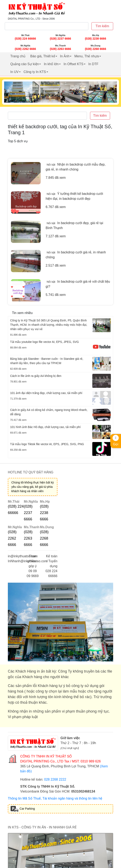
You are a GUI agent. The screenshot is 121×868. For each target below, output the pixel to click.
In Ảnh (65, 56)
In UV (14, 72)
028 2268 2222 (55, 779)
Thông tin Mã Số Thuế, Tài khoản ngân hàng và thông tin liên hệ (55, 798)
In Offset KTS (74, 64)
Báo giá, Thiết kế (43, 56)
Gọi (116, 440)
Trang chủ (18, 56)
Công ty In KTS (35, 72)
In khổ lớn (51, 64)
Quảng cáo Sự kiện (25, 64)
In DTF (93, 64)
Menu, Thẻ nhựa (87, 56)
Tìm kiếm (102, 26)
